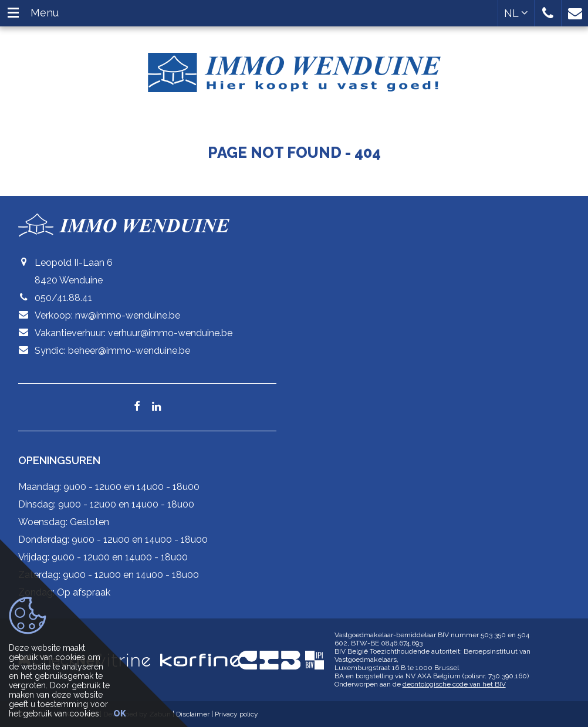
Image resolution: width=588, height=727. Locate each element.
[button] (548, 13)
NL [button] (516, 13)
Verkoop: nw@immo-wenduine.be (107, 315)
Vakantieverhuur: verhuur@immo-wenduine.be (134, 333)
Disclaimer (193, 714)
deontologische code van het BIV (454, 684)
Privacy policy (236, 714)
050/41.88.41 (63, 298)
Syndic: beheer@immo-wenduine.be (112, 351)
